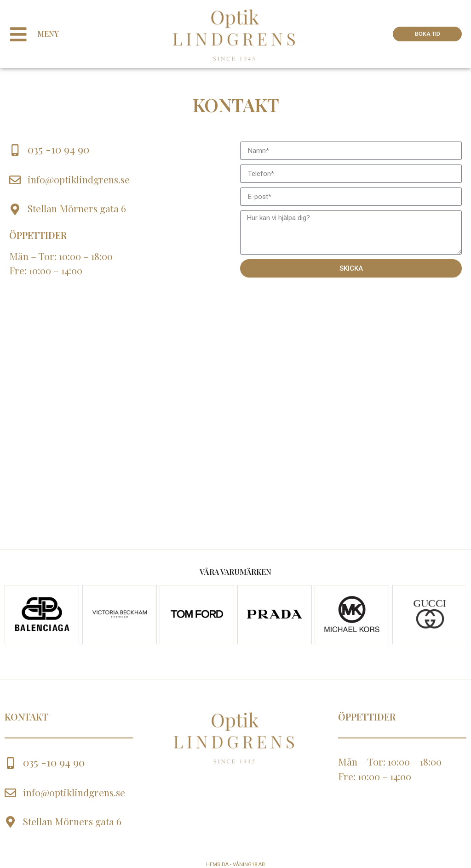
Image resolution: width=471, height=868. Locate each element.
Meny (52, 34)
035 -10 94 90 (58, 149)
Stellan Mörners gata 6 (77, 208)
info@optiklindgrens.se (79, 179)
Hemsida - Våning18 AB (235, 865)
